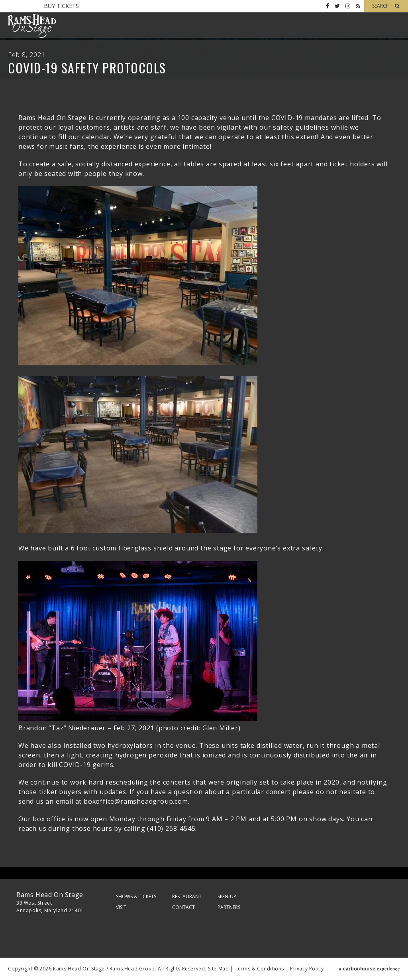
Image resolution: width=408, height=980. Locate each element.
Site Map (219, 969)
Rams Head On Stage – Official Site (32, 26)
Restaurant (187, 896)
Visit (121, 907)
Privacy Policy (307, 969)
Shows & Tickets (136, 896)
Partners (229, 907)
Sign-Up (227, 896)
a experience (370, 969)
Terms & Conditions (259, 969)
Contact (183, 907)
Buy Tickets (61, 6)
